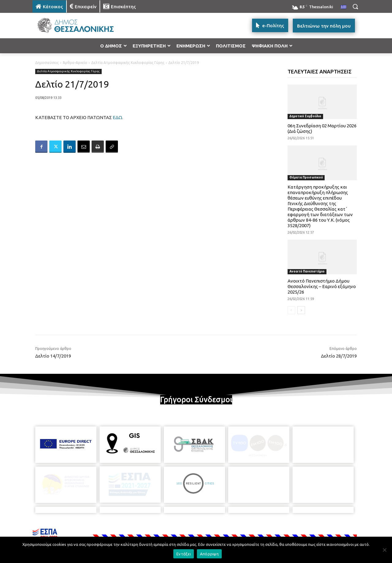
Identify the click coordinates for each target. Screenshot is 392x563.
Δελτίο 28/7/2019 (339, 356)
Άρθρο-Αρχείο (75, 63)
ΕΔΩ (117, 117)
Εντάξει (184, 554)
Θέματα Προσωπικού (306, 177)
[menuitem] (344, 7)
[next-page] (301, 310)
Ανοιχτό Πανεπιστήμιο (307, 271)
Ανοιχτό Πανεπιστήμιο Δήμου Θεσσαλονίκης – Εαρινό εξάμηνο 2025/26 (322, 286)
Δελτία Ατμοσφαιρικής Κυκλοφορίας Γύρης (128, 63)
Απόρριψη (209, 554)
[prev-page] (291, 310)
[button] (355, 6)
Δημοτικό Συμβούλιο (305, 116)
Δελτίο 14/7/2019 (53, 356)
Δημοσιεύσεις (47, 63)
